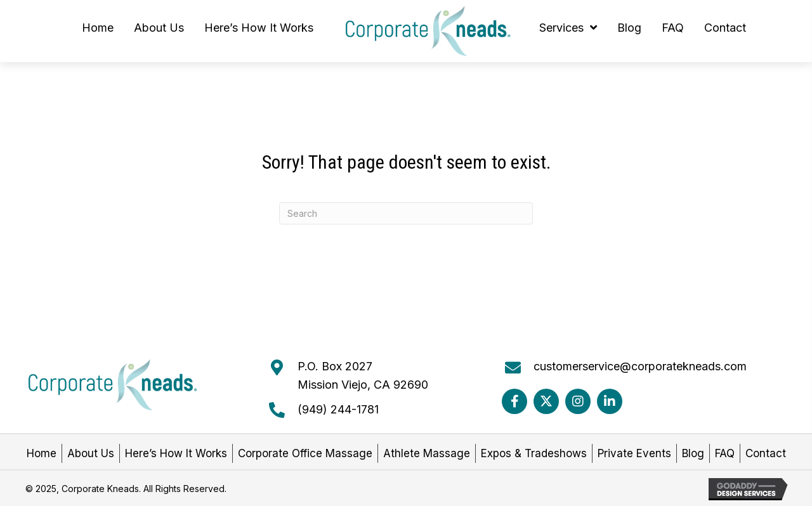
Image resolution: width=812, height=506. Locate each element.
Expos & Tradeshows (534, 453)
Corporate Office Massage (305, 453)
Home (42, 453)
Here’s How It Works (176, 453)
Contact (766, 453)
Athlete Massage (427, 453)
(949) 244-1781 (338, 409)
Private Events (634, 453)
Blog (693, 453)
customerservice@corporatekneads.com (640, 366)
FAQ (725, 453)
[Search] (406, 213)
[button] (514, 401)
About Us (91, 453)
